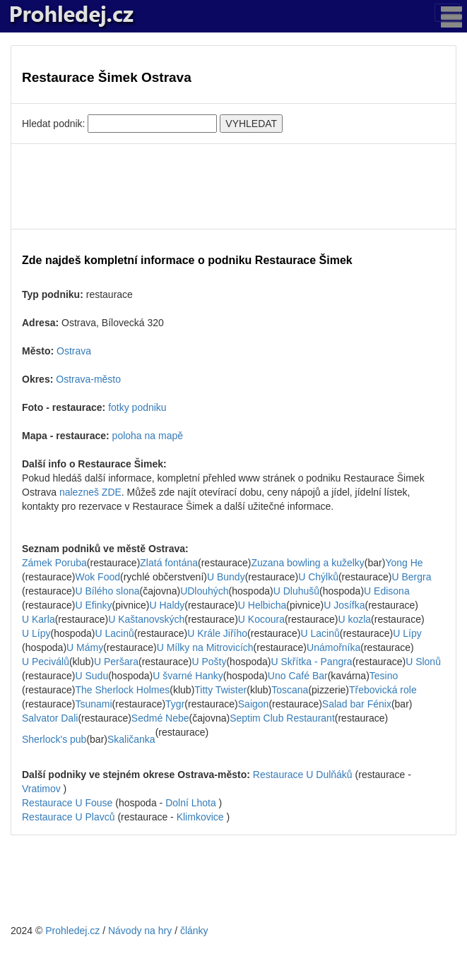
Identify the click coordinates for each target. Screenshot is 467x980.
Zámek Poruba (54, 563)
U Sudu (91, 676)
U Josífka (344, 605)
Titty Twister (220, 690)
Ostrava (74, 351)
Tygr (175, 704)
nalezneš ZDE (90, 492)
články (194, 931)
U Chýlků (318, 577)
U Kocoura (261, 619)
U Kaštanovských (146, 619)
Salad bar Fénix (357, 704)
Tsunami (93, 704)
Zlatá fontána (169, 563)
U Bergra (411, 577)
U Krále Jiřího (217, 633)
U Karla (39, 619)
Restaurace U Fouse (67, 803)
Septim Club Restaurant (282, 718)
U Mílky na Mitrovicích (205, 647)
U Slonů (423, 662)
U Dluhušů (296, 591)
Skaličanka (131, 739)
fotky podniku (137, 407)
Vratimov (41, 789)
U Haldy (167, 605)
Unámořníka (333, 647)
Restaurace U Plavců (69, 817)
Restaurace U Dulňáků (303, 775)
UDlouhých (204, 591)
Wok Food (97, 577)
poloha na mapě (148, 436)
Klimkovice (200, 817)
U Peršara (116, 662)
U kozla (354, 619)
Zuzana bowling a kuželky (308, 563)
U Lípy (36, 633)
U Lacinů (115, 633)
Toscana (290, 690)
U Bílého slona (107, 591)
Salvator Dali (50, 718)
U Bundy (226, 577)
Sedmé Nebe (160, 718)
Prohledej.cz (72, 931)
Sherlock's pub (54, 739)
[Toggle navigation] (447, 13)
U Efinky (93, 605)
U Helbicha (262, 605)
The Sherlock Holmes (122, 690)
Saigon (254, 704)
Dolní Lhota (191, 803)
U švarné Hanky (188, 676)
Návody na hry (140, 931)
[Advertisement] (233, 186)
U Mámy (85, 647)
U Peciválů (46, 662)
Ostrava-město (88, 379)
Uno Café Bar (298, 676)
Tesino (384, 676)
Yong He (404, 563)
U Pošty (209, 662)
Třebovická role (383, 690)
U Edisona (387, 591)
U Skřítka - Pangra (312, 662)
